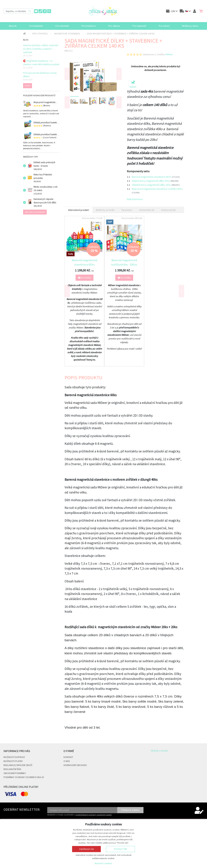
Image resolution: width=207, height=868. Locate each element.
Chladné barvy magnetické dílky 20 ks (152, 185)
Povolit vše (120, 849)
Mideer (169, 54)
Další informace (135, 199)
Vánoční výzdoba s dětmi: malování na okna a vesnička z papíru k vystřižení (41, 49)
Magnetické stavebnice (67, 34)
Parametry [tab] (127, 210)
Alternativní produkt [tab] (78, 210)
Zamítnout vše (87, 849)
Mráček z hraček (159, 751)
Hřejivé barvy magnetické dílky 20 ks (151, 181)
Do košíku (85, 278)
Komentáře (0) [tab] (147, 210)
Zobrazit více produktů (35, 212)
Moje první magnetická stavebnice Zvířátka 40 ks (157, 189)
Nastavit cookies (103, 863)
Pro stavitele (40, 34)
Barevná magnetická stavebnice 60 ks (152, 177)
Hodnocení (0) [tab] (168, 210)
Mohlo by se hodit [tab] (105, 210)
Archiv (28, 86)
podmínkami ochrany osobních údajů (94, 815)
